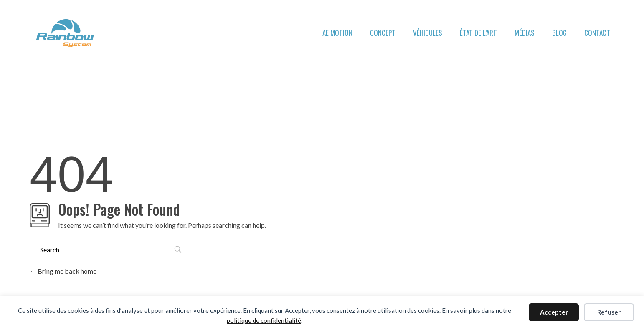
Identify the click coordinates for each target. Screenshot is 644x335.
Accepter (554, 312)
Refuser (609, 312)
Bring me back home (63, 271)
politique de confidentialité (264, 320)
